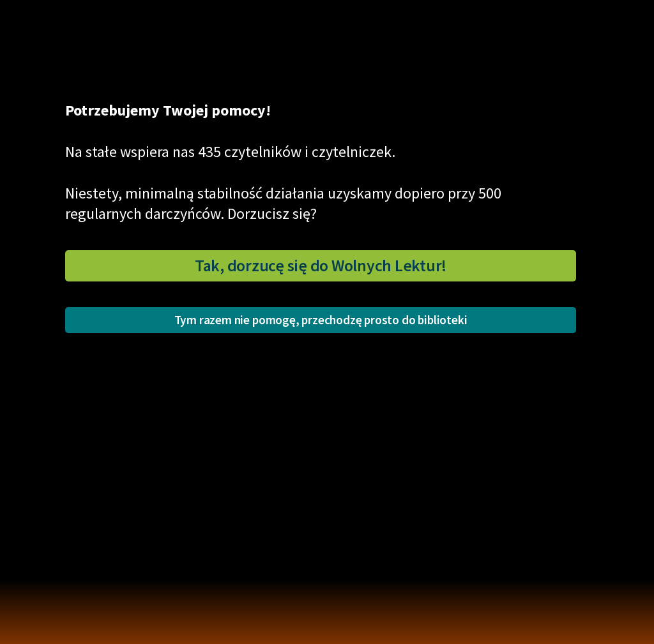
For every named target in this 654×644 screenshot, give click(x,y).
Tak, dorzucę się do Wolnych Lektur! (321, 266)
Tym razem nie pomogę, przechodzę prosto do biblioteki (321, 320)
